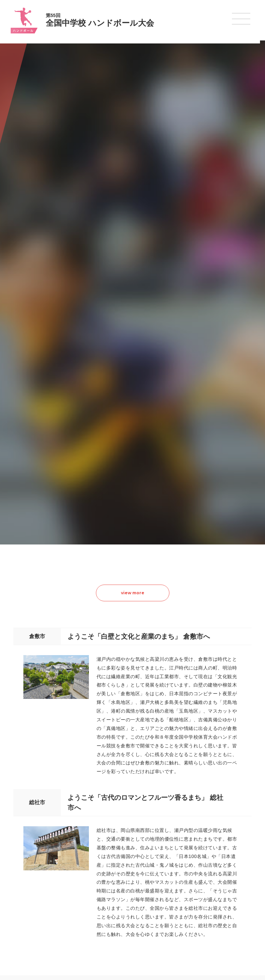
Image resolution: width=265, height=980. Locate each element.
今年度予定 (39, 867)
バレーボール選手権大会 (171, 875)
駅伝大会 (208, 884)
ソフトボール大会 (165, 910)
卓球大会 (157, 893)
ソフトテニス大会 (165, 884)
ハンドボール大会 (118, 901)
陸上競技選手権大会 (120, 867)
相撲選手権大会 (214, 875)
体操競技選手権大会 (120, 918)
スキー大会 (210, 893)
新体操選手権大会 (165, 867)
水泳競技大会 (114, 875)
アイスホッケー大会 (218, 910)
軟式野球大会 (114, 910)
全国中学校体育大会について (57, 848)
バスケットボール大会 (122, 884)
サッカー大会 (114, 893)
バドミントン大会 (165, 901)
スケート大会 (212, 901)
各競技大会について (122, 848)
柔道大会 (157, 918)
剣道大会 (208, 867)
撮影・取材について (47, 893)
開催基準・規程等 (45, 875)
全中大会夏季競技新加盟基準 (55, 884)
